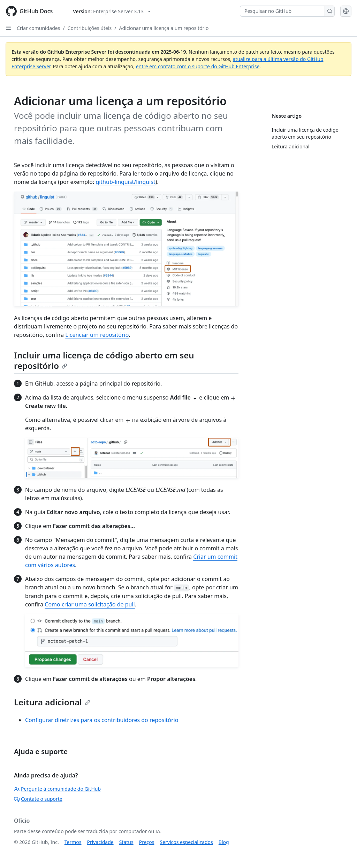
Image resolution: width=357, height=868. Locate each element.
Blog (224, 842)
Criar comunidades (38, 28)
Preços (147, 842)
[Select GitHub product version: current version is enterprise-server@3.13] (112, 11)
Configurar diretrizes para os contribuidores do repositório (102, 720)
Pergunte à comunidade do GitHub (57, 789)
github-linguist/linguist (125, 182)
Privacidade (100, 842)
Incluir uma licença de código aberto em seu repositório (104, 360)
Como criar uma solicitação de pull (90, 604)
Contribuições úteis (90, 28)
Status (126, 842)
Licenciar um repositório (97, 335)
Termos (73, 842)
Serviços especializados (186, 842)
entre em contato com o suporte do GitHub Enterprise (198, 66)
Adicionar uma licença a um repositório (164, 28)
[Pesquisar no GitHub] (282, 11)
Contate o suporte (38, 799)
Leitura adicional (52, 702)
